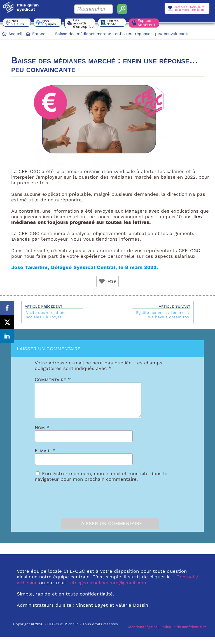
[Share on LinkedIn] (7, 336)
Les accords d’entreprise (83, 23)
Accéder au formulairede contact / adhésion (189, 8)
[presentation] (66, 505)
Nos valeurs (18, 22)
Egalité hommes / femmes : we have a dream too (163, 315)
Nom (42, 434)
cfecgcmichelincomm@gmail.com (108, 589)
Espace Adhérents (147, 23)
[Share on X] (7, 322)
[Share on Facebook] (7, 308)
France (39, 34)
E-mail (45, 457)
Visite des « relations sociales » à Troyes (46, 315)
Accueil (15, 34)
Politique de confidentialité (184, 633)
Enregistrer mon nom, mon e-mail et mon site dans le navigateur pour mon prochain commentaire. (101, 483)
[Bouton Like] (102, 281)
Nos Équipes (49, 22)
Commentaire (53, 380)
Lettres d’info (113, 22)
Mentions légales (143, 633)
